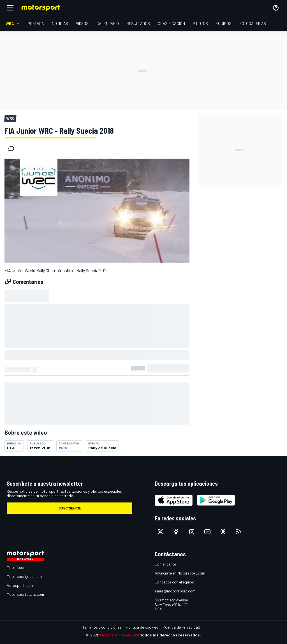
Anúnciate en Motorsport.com (180, 573)
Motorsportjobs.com (24, 576)
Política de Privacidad (181, 627)
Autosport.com (20, 585)
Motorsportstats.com (25, 594)
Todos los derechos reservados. (170, 635)
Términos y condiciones (102, 627)
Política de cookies (142, 627)
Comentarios (166, 564)
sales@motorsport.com (175, 591)
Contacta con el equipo (174, 582)
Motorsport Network (120, 635)
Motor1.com (17, 567)
